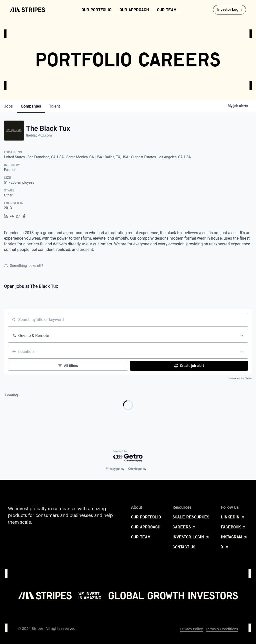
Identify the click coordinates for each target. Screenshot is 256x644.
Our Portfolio (96, 10)
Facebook (234, 527)
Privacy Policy (191, 629)
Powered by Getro (240, 378)
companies (31, 106)
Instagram (234, 537)
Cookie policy (137, 469)
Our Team (167, 10)
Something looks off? (23, 266)
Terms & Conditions (222, 629)
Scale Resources (191, 517)
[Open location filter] (241, 352)
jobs (8, 106)
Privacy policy (115, 469)
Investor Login (232, 9)
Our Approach (134, 10)
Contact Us (184, 547)
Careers (184, 527)
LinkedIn (233, 517)
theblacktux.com (39, 135)
